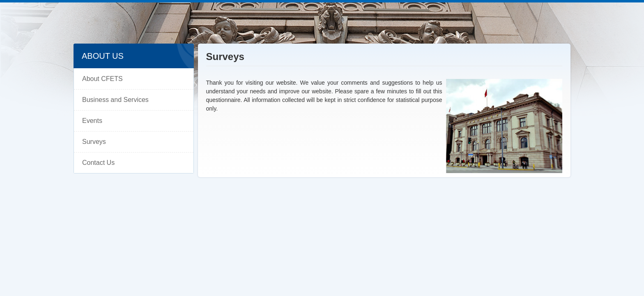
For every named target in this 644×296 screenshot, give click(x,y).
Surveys (94, 142)
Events (92, 121)
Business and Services (115, 100)
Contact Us (98, 163)
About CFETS (102, 79)
